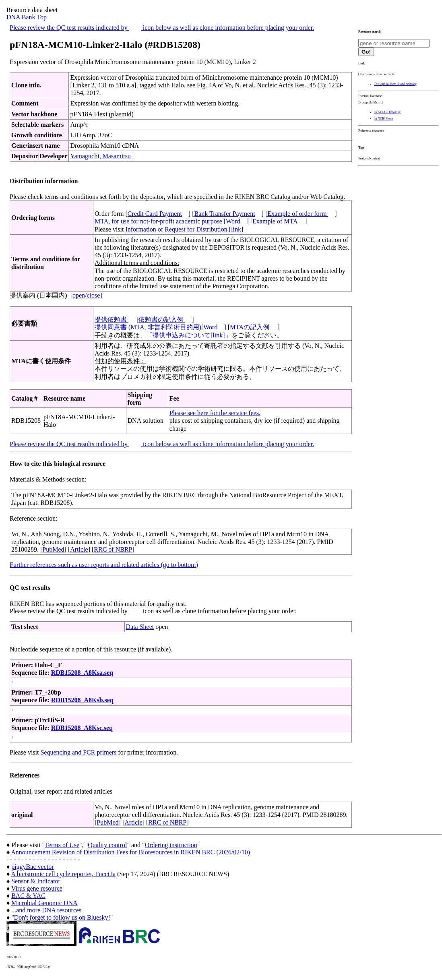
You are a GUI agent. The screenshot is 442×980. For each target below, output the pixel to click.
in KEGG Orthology (387, 112)
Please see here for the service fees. (215, 413)
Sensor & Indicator (36, 881)
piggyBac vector (32, 867)
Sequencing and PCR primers (78, 752)
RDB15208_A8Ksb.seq (82, 700)
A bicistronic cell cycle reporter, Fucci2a (63, 874)
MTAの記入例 (250, 327)
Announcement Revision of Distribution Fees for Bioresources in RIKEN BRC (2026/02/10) (130, 852)
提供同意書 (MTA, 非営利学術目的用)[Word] (160, 327)
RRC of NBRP (113, 549)
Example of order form (298, 214)
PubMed (53, 549)
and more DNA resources (49, 910)
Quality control (107, 845)
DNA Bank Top (27, 17)
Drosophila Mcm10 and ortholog (396, 84)
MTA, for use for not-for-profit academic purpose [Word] (172, 221)
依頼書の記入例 (162, 319)
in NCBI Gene (384, 119)
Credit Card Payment (155, 214)
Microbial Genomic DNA (44, 903)
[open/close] (86, 295)
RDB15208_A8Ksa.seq (82, 673)
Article (79, 549)
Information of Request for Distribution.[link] (184, 229)
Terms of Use (62, 845)
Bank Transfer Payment (225, 214)
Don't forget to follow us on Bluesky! (62, 917)
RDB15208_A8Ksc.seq (82, 728)
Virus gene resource (37, 888)
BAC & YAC (28, 896)
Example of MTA (276, 221)
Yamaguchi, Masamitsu (100, 156)
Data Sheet (140, 627)
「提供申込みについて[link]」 (189, 335)
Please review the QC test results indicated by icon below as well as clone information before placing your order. (162, 28)
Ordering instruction (171, 845)
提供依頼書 (112, 319)
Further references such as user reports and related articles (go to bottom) (104, 565)
